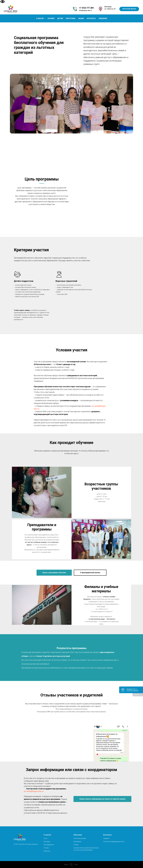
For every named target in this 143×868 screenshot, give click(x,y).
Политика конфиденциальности (114, 842)
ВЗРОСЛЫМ (71, 18)
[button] (129, 9)
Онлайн (76, 845)
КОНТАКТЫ (91, 18)
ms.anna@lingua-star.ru (34, 791)
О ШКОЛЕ (40, 18)
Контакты (108, 835)
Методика (47, 842)
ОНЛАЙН (51, 18)
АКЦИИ (81, 18)
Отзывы (46, 848)
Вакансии (47, 851)
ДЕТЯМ (60, 18)
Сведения (106, 838)
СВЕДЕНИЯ (103, 18)
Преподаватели (49, 845)
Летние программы (80, 838)
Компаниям (77, 842)
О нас (46, 838)
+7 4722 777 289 (86, 8)
